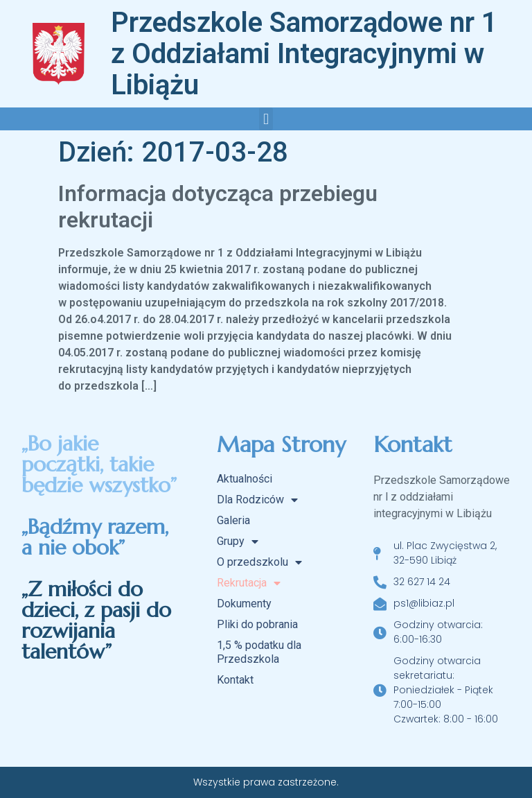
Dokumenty (244, 604)
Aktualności (245, 479)
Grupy (238, 541)
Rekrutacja (249, 583)
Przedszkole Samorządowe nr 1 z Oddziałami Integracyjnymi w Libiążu (304, 54)
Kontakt (235, 680)
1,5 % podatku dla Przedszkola (259, 652)
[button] (266, 119)
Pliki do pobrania (257, 624)
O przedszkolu (259, 562)
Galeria (233, 520)
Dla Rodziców (257, 500)
